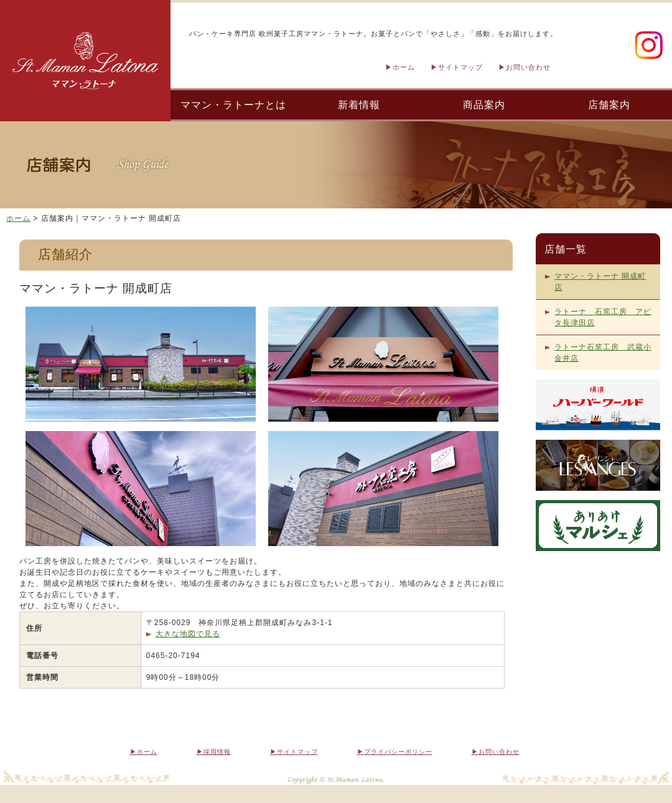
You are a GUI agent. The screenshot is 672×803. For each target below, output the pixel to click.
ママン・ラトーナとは (233, 105)
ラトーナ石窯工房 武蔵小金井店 (603, 353)
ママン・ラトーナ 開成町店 (600, 282)
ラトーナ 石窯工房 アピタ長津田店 (603, 317)
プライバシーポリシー (398, 752)
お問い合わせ (528, 67)
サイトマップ (460, 67)
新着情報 (359, 105)
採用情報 (217, 752)
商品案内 (484, 105)
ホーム (404, 67)
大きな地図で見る (188, 634)
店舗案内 (609, 105)
